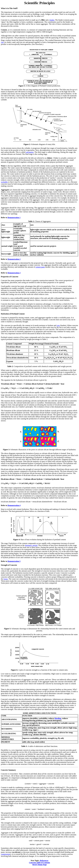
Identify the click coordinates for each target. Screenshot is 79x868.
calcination (30, 152)
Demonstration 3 (14, 273)
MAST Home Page (40, 865)
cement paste (40, 267)
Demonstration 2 (14, 259)
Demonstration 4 (14, 505)
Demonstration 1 (14, 218)
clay (2, 42)
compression (5, 854)
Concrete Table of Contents (40, 863)
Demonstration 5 (14, 561)
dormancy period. (31, 545)
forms (6, 579)
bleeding (58, 718)
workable (5, 182)
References (44, 861)
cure (58, 325)
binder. (52, 20)
